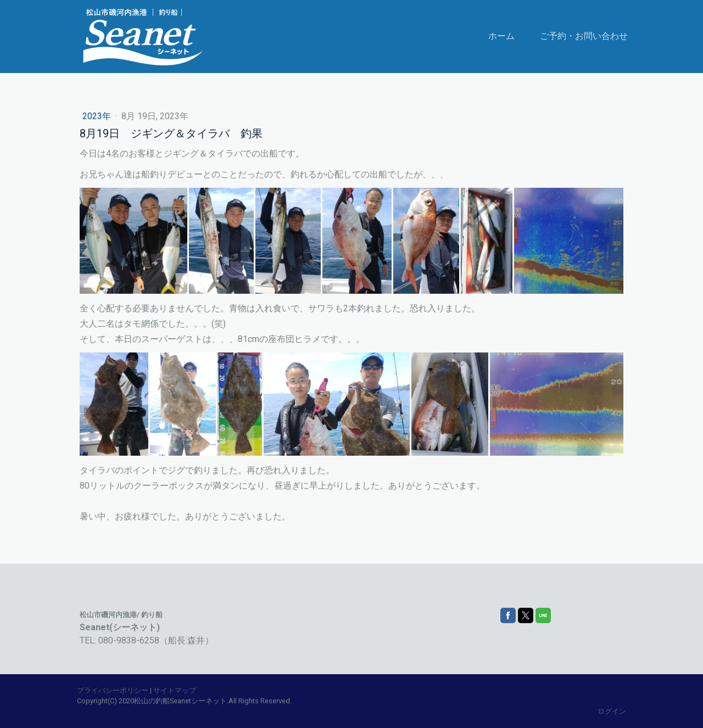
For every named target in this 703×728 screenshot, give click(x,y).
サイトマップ (175, 690)
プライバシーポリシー (113, 690)
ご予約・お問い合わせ (584, 36)
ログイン (612, 711)
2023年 (98, 116)
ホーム (501, 36)
